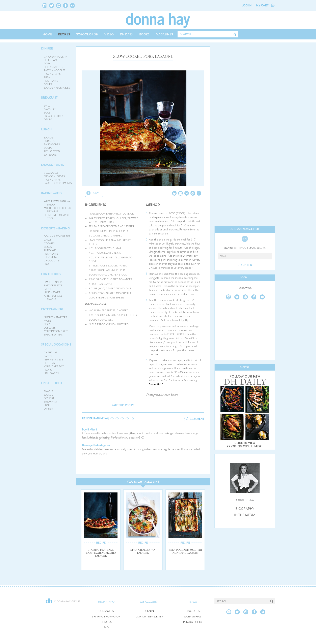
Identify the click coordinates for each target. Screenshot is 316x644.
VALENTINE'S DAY (54, 366)
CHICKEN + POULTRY (56, 57)
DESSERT (49, 398)
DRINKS (48, 120)
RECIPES (64, 34)
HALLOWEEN (51, 373)
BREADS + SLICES (54, 116)
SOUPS (48, 84)
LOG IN (247, 5)
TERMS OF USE (193, 611)
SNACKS (49, 391)
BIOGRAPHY (245, 509)
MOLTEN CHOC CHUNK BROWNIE (57, 210)
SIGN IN (149, 611)
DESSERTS (50, 328)
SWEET (48, 106)
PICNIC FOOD (52, 151)
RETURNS (106, 622)
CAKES (48, 240)
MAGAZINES (164, 34)
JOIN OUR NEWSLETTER (150, 617)
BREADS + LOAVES (54, 176)
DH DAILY (127, 34)
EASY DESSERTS (53, 286)
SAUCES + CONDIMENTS (58, 183)
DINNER (47, 49)
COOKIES (49, 244)
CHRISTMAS (51, 353)
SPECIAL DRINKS (53, 335)
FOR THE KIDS (51, 274)
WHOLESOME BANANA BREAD (57, 203)
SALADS (48, 138)
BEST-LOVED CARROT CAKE (56, 217)
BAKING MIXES (52, 193)
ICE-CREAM (51, 257)
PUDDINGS (50, 250)
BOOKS (144, 34)
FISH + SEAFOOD (54, 67)
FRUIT (47, 264)
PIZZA (47, 77)
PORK (47, 64)
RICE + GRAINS (52, 74)
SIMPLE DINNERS (54, 282)
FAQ (106, 628)
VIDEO (109, 34)
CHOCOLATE (51, 261)
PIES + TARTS (51, 81)
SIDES (47, 324)
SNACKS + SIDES (52, 165)
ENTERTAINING (52, 309)
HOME (47, 34)
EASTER (48, 356)
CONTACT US (106, 611)
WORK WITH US (193, 617)
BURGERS (49, 141)
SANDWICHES (52, 144)
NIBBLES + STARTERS (56, 317)
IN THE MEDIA (245, 515)
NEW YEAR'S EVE (53, 360)
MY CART (262, 5)
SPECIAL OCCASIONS (56, 345)
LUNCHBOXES (52, 292)
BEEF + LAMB (51, 60)
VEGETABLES (51, 173)
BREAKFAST (49, 98)
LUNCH (46, 129)
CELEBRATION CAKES (56, 331)
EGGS (47, 113)
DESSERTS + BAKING (55, 228)
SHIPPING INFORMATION (106, 617)
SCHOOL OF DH (87, 34)
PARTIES (49, 289)
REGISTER (245, 265)
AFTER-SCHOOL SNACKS (53, 298)
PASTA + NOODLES (55, 70)
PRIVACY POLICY (193, 622)
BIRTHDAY (50, 363)
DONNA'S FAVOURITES (57, 236)
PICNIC (48, 370)
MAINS (48, 321)
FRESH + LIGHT (52, 383)
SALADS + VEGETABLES (57, 88)
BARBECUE (50, 155)
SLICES (48, 247)
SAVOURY (50, 109)
